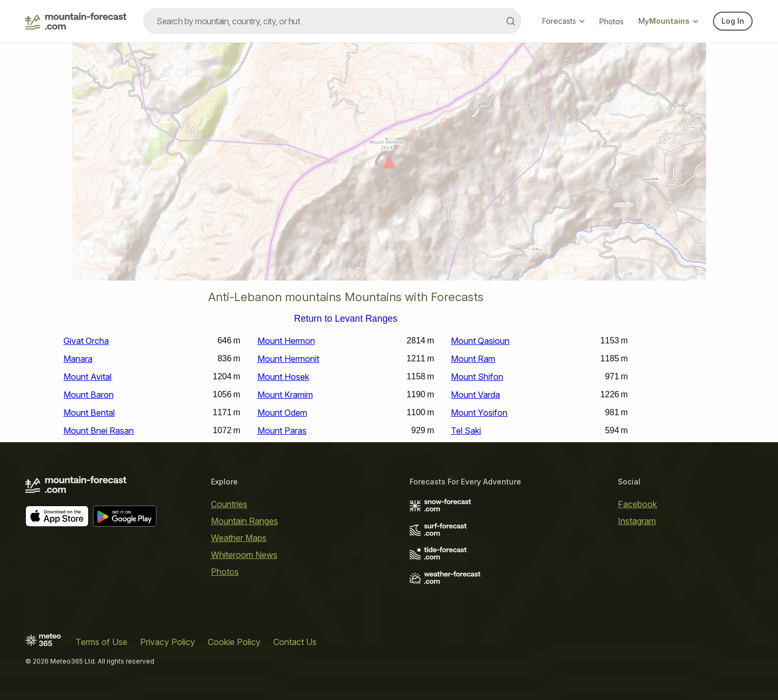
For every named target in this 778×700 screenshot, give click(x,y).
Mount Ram (473, 359)
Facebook (637, 504)
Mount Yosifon (479, 413)
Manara (78, 359)
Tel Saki (466, 431)
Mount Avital (87, 377)
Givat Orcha (86, 341)
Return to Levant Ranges (346, 319)
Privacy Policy (168, 642)
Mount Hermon (286, 341)
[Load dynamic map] (389, 166)
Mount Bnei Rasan (99, 431)
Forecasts (563, 21)
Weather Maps (239, 538)
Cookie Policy (234, 642)
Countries (229, 504)
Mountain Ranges (244, 521)
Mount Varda (475, 395)
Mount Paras (282, 431)
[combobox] (332, 21)
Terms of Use (101, 642)
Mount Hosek (283, 377)
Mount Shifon (477, 377)
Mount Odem (282, 413)
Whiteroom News (244, 555)
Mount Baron (89, 395)
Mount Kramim (285, 395)
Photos (612, 21)
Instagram (637, 521)
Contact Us (295, 642)
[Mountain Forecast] (76, 21)
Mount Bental (89, 413)
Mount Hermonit (288, 359)
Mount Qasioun (480, 341)
